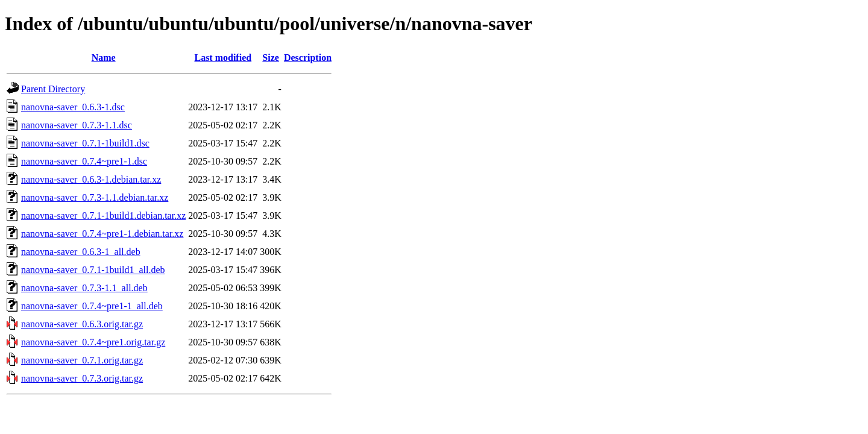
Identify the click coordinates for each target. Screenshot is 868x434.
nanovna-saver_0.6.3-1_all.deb (81, 252)
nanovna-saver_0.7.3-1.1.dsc (77, 125)
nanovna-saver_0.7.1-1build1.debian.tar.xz (103, 215)
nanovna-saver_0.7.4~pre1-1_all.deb (92, 306)
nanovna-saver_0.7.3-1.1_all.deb (84, 288)
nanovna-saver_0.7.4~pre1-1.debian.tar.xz (102, 234)
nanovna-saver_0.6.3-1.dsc (73, 107)
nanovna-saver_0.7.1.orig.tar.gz (82, 360)
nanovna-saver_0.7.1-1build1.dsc (85, 143)
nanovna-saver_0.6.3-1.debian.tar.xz (91, 179)
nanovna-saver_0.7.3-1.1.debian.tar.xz (95, 197)
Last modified (223, 58)
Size (271, 58)
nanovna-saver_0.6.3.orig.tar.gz (82, 324)
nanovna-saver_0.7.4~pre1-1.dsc (84, 161)
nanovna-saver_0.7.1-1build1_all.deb (93, 270)
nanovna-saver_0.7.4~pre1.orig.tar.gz (93, 342)
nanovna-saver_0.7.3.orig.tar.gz (82, 378)
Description (308, 58)
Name (104, 58)
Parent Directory (53, 89)
